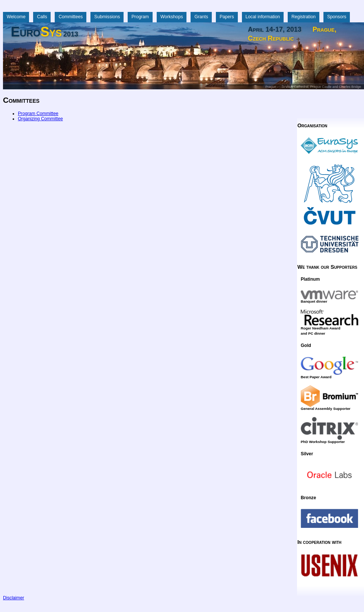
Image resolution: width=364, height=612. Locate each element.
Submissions (107, 17)
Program (140, 17)
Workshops (172, 17)
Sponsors (337, 17)
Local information (263, 17)
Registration (304, 17)
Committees (71, 17)
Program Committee (38, 114)
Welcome (16, 17)
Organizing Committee (40, 119)
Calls (42, 17)
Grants (201, 17)
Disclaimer (14, 598)
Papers (227, 17)
